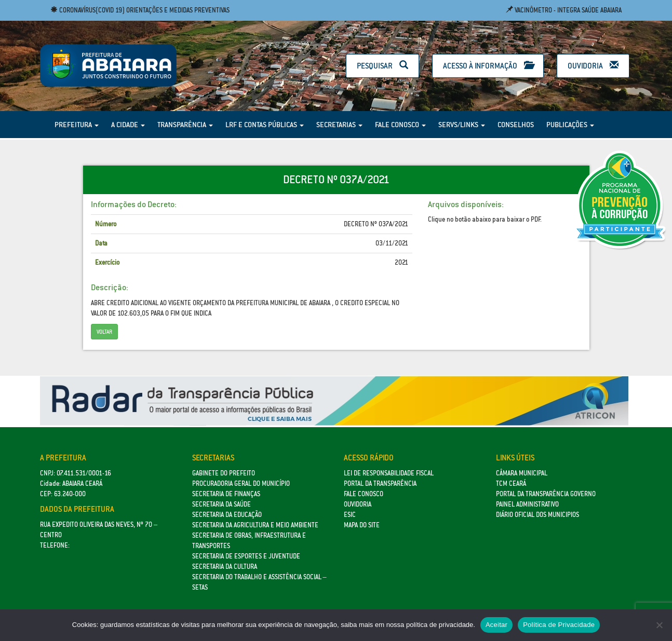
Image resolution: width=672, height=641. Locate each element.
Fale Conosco (400, 125)
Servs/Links (462, 125)
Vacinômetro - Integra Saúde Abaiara (564, 10)
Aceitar (496, 625)
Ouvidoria (593, 66)
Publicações (570, 125)
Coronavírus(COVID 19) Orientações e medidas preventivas (140, 10)
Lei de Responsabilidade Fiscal (389, 473)
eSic (350, 515)
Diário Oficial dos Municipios (537, 515)
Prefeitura (77, 125)
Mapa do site (362, 525)
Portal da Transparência (380, 483)
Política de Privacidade (559, 625)
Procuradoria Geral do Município (241, 483)
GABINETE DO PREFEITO (224, 473)
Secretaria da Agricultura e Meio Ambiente (255, 525)
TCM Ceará (511, 483)
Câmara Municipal (522, 473)
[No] (659, 625)
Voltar (104, 332)
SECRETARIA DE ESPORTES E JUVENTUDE (246, 556)
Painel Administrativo (527, 504)
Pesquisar (382, 66)
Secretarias (339, 125)
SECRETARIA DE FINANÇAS (226, 494)
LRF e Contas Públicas (265, 125)
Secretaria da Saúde (221, 504)
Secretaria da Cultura (225, 567)
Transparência (185, 125)
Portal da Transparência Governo (546, 494)
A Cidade (128, 125)
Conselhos (516, 125)
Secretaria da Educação (227, 515)
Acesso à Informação (488, 66)
